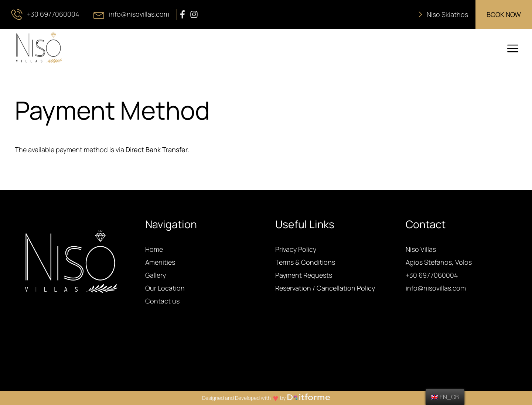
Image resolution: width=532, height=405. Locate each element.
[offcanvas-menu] (513, 49)
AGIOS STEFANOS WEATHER (266, 363)
